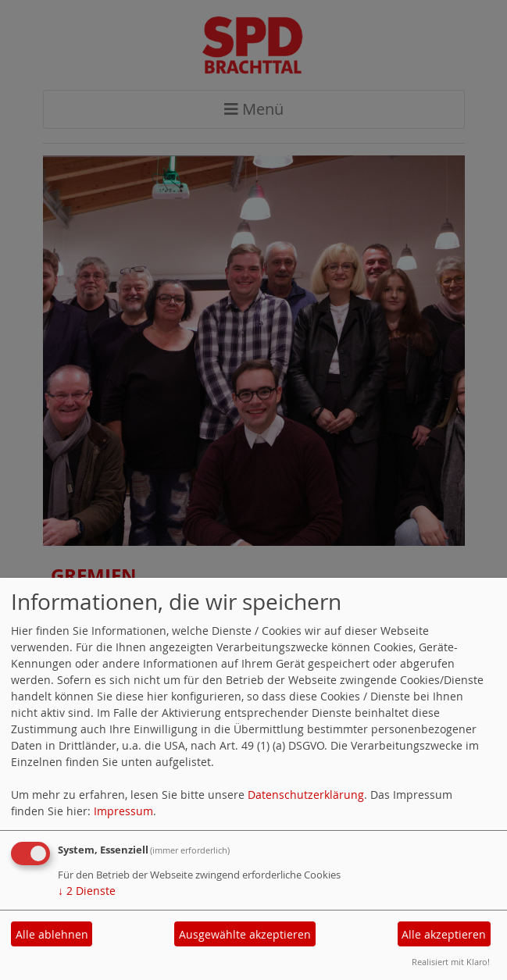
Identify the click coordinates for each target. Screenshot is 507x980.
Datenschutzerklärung (306, 795)
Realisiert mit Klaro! (451, 962)
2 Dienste (87, 891)
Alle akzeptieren (444, 934)
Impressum (123, 811)
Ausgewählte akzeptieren (245, 934)
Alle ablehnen (52, 934)
